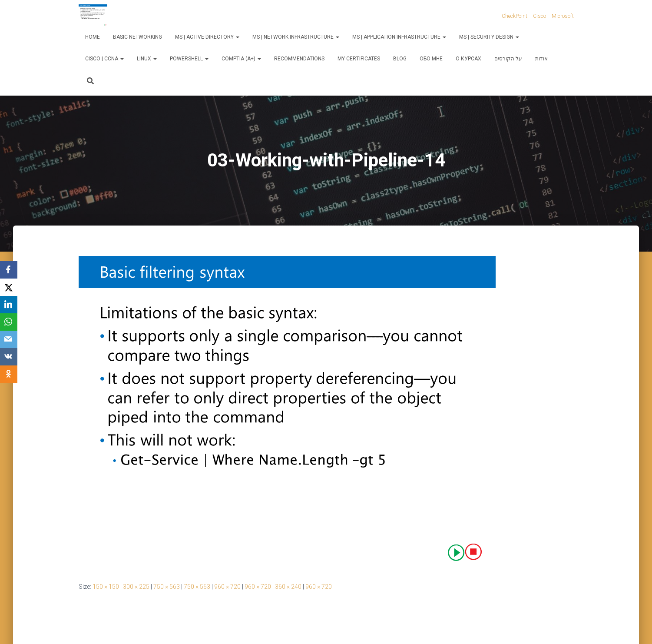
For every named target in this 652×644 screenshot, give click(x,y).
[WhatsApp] (9, 322)
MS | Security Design (489, 37)
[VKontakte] (9, 357)
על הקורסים (508, 59)
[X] (9, 287)
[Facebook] (9, 270)
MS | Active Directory (207, 37)
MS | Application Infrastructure (399, 37)
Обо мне (431, 59)
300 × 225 (136, 587)
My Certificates (359, 59)
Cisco (539, 16)
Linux (147, 59)
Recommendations (299, 59)
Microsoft (563, 16)
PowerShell (189, 59)
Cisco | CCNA (104, 59)
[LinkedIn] (9, 305)
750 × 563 (167, 587)
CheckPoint (515, 16)
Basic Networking (137, 37)
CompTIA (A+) (241, 59)
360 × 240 (288, 587)
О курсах (468, 59)
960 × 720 (227, 587)
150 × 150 (106, 587)
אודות (541, 59)
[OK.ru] (9, 374)
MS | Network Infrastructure (296, 37)
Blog (400, 59)
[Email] (9, 339)
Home (93, 37)
